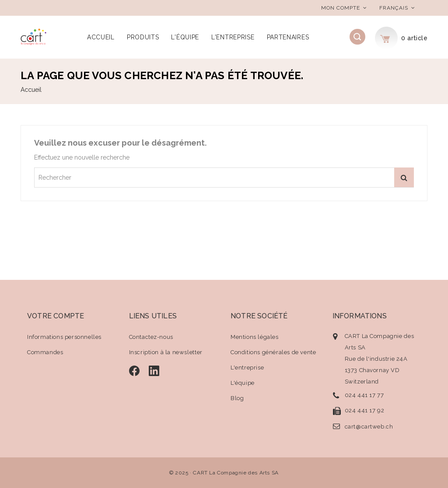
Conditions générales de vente (273, 352)
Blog (237, 398)
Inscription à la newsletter (166, 352)
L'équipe (185, 37)
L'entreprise (233, 37)
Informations (360, 316)
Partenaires (288, 37)
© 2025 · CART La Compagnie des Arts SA (224, 473)
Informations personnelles (64, 337)
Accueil (101, 37)
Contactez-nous (151, 337)
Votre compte (56, 316)
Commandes (45, 352)
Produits (143, 37)
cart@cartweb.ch (369, 427)
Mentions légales (255, 337)
